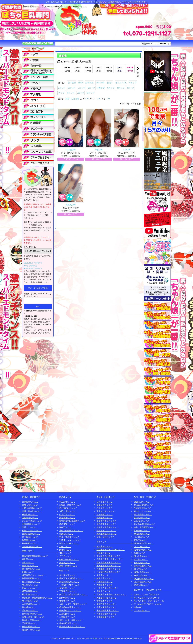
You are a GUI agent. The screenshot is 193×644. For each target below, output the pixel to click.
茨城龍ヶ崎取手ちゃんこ (70, 505)
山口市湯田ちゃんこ (143, 582)
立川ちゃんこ (28, 562)
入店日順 (75, 99)
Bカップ (62, 88)
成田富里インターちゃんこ (34, 575)
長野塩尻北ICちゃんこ (106, 530)
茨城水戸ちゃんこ (30, 566)
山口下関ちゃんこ (142, 547)
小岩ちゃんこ (65, 547)
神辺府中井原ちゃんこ (144, 579)
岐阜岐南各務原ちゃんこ (70, 607)
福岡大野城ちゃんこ (143, 550)
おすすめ (89, 83)
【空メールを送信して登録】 (38, 288)
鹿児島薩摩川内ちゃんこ (145, 524)
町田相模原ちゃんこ (31, 591)
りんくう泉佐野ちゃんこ (108, 588)
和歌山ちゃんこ (104, 553)
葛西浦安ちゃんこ (67, 524)
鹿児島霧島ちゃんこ (143, 514)
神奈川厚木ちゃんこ (31, 594)
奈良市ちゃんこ (104, 575)
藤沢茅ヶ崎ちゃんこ (31, 630)
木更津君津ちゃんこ (31, 604)
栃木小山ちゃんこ (30, 588)
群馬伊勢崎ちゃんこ (31, 626)
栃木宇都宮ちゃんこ (31, 582)
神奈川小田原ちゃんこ (32, 620)
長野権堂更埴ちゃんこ (107, 524)
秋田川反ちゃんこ (30, 514)
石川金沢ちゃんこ (105, 508)
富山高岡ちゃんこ (105, 505)
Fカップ (101, 88)
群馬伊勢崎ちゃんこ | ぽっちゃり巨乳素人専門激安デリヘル (84, 638)
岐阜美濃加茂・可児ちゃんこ (72, 626)
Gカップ (111, 88)
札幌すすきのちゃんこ (32, 530)
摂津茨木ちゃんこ (105, 601)
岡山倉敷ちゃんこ (142, 556)
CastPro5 (138, 638)
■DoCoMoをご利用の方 (33, 263)
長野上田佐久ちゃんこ (107, 534)
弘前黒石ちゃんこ (30, 518)
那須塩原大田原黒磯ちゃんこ (72, 521)
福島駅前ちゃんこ (30, 543)
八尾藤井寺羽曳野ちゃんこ (109, 572)
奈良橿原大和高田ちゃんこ (109, 556)
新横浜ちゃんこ (66, 527)
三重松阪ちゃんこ (67, 614)
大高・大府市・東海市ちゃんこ (73, 604)
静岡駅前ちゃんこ (67, 598)
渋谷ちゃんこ (65, 550)
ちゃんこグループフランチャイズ (149, 601)
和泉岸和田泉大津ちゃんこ (109, 562)
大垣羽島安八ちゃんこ (69, 582)
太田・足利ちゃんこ (68, 511)
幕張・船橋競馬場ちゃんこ (71, 530)
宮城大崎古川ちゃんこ (32, 511)
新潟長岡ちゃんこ (105, 514)
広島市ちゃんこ (141, 540)
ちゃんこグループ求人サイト (147, 598)
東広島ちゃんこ (141, 559)
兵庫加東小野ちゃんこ (107, 607)
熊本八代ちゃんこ (142, 563)
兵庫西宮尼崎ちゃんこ (107, 614)
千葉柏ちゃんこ (66, 534)
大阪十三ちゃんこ (105, 591)
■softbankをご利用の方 (33, 268)
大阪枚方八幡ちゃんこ (107, 598)
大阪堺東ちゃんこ (105, 585)
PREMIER (100, 83)
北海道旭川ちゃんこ (31, 524)
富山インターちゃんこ (107, 511)
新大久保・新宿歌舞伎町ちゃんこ (37, 598)
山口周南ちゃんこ (142, 537)
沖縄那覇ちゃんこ (142, 534)
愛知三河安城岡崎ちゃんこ (71, 578)
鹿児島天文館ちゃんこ (144, 505)
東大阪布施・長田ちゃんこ (109, 566)
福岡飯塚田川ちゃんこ (144, 543)
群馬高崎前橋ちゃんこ (32, 578)
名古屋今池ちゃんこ (68, 575)
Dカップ (81, 88)
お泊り (110, 83)
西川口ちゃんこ (29, 559)
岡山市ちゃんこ (141, 569)
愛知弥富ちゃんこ (67, 588)
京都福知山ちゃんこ (106, 617)
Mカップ (91, 93)
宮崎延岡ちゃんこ (142, 585)
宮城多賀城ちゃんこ (31, 534)
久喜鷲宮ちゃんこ (67, 514)
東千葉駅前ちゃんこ (31, 569)
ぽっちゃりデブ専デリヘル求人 (148, 604)
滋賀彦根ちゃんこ (105, 546)
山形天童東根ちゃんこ (32, 508)
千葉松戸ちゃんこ (30, 623)
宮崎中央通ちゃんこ (143, 566)
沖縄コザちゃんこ (142, 575)
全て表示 (72, 83)
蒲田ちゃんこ (65, 553)
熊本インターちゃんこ (144, 511)
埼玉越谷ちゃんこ (67, 502)
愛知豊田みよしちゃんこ (70, 610)
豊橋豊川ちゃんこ (67, 601)
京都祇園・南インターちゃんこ (111, 550)
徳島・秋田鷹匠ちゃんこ (145, 527)
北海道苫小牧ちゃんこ (32, 547)
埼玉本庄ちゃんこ (30, 601)
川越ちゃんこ (28, 572)
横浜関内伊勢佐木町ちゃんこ (35, 556)
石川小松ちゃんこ (105, 502)
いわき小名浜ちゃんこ (32, 521)
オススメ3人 (121, 83)
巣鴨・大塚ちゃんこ (68, 566)
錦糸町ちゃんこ (29, 607)
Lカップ (80, 93)
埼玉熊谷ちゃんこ (30, 585)
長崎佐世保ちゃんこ (143, 508)
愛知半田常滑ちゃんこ (69, 623)
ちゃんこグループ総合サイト (147, 594)
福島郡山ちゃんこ (30, 540)
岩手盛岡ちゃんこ (30, 537)
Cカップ (72, 88)
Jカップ (61, 93)
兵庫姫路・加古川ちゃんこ (109, 569)
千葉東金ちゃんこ (30, 610)
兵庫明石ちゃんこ (105, 582)
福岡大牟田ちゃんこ (143, 572)
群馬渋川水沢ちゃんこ (32, 614)
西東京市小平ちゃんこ (69, 543)
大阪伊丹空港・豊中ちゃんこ (110, 559)
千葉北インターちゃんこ (70, 540)
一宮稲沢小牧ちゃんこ (69, 585)
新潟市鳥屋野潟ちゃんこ (108, 527)
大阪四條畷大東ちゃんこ (108, 610)
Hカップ (121, 88)
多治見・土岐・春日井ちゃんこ (73, 594)
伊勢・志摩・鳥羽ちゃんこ (71, 620)
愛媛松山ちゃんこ (142, 502)
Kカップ (71, 93)
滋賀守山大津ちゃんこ (107, 604)
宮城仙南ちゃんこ (30, 502)
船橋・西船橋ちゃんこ (69, 559)
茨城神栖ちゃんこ (67, 518)
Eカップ (91, 88)
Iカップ (131, 88)
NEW (81, 83)
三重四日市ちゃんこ (68, 591)
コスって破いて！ (142, 610)
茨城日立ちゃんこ (67, 563)
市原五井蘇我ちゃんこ (69, 537)
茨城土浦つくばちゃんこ (33, 617)
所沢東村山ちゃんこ (68, 508)
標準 (67, 99)
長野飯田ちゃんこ (105, 518)
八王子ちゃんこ (66, 556)
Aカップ (133, 83)
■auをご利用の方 (30, 266)
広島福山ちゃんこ (142, 521)
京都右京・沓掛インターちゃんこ (112, 594)
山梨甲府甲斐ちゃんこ (107, 521)
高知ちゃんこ (140, 553)
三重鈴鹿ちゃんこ (67, 617)
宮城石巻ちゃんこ (30, 505)
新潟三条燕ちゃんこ (106, 537)
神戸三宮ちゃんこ (105, 578)
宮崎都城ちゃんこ (142, 530)
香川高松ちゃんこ (142, 518)
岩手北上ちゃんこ (30, 527)
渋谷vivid (138, 607)
